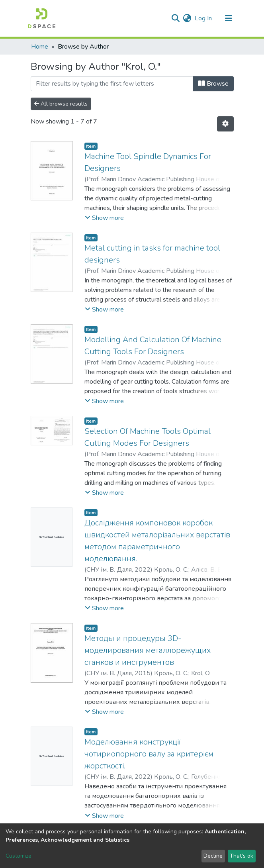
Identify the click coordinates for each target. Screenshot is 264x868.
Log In (204, 18)
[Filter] (112, 84)
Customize (19, 856)
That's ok (242, 856)
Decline (213, 856)
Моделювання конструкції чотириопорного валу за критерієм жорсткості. (149, 754)
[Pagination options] (225, 124)
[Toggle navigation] (229, 18)
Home (40, 47)
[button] (187, 18)
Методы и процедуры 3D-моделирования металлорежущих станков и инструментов (148, 650)
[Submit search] (176, 18)
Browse (213, 84)
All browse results (61, 104)
